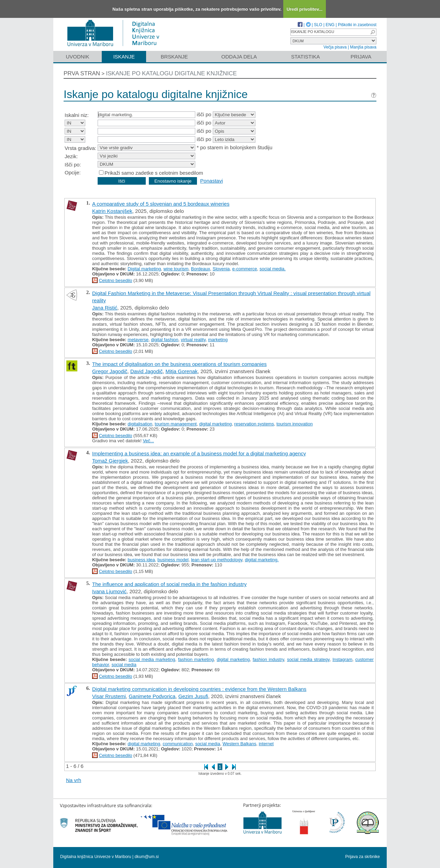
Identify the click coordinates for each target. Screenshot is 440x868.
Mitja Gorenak (181, 371)
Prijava (361, 57)
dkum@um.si (147, 857)
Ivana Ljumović (109, 591)
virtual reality (193, 340)
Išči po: (73, 165)
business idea (141, 560)
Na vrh (74, 780)
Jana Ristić (105, 308)
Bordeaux (201, 269)
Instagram (342, 659)
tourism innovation (295, 424)
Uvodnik (77, 57)
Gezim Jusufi (193, 696)
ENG (330, 25)
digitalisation (140, 424)
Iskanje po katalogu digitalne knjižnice (171, 73)
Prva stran (82, 73)
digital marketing (215, 424)
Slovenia (221, 269)
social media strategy (308, 659)
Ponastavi (211, 181)
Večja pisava (335, 47)
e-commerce (245, 269)
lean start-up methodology (217, 560)
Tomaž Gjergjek (110, 461)
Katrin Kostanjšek (112, 211)
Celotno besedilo (116, 280)
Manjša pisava (363, 47)
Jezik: (71, 156)
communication (178, 744)
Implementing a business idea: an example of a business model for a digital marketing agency (199, 453)
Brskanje (174, 57)
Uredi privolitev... (305, 9)
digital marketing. (262, 560)
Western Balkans (239, 744)
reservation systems (254, 424)
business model (173, 560)
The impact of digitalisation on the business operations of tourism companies (179, 364)
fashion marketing (196, 659)
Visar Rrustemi (109, 696)
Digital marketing (144, 269)
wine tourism (176, 269)
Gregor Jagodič (110, 371)
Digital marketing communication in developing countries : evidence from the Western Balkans (199, 689)
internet (266, 744)
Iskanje (124, 57)
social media (124, 665)
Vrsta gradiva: (80, 148)
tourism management (176, 424)
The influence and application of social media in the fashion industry (169, 584)
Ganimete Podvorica (152, 696)
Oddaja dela (239, 57)
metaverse (138, 340)
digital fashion (165, 340)
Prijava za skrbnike (362, 857)
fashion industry (268, 659)
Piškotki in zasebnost (357, 25)
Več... (148, 441)
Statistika (306, 57)
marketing (218, 340)
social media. (273, 269)
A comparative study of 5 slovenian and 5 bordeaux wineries (161, 204)
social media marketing (152, 659)
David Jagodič (146, 371)
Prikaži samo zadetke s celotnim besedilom (154, 173)
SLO (318, 25)
